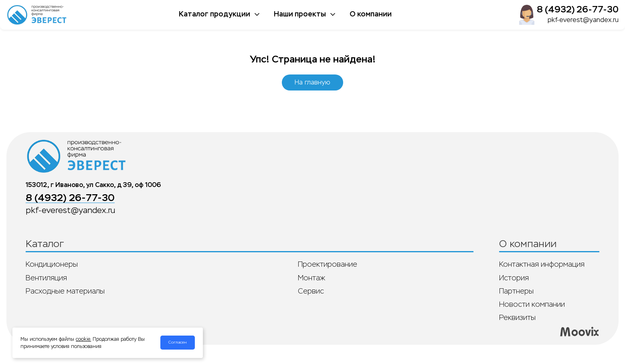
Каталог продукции (220, 14)
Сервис (311, 291)
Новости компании (532, 304)
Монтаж (311, 278)
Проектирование (328, 264)
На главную (312, 82)
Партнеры (516, 291)
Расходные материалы (65, 291)
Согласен (178, 342)
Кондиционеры (52, 264)
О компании (371, 14)
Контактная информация (542, 264)
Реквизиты (517, 318)
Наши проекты (305, 14)
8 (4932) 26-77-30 (578, 9)
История (514, 278)
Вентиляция (46, 278)
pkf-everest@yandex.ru (583, 20)
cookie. (83, 339)
